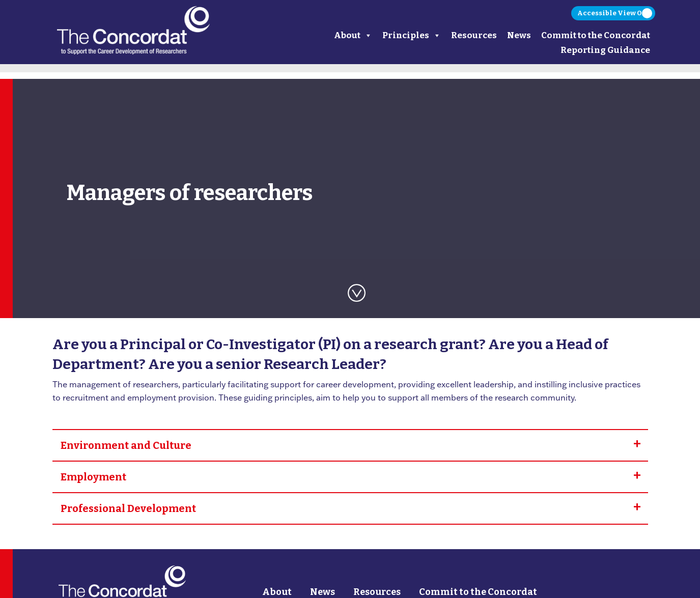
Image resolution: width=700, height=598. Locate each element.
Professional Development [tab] (128, 508)
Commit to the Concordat (596, 35)
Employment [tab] (93, 477)
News (519, 35)
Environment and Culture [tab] (126, 445)
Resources (474, 35)
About (353, 35)
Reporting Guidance (605, 50)
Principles (412, 35)
